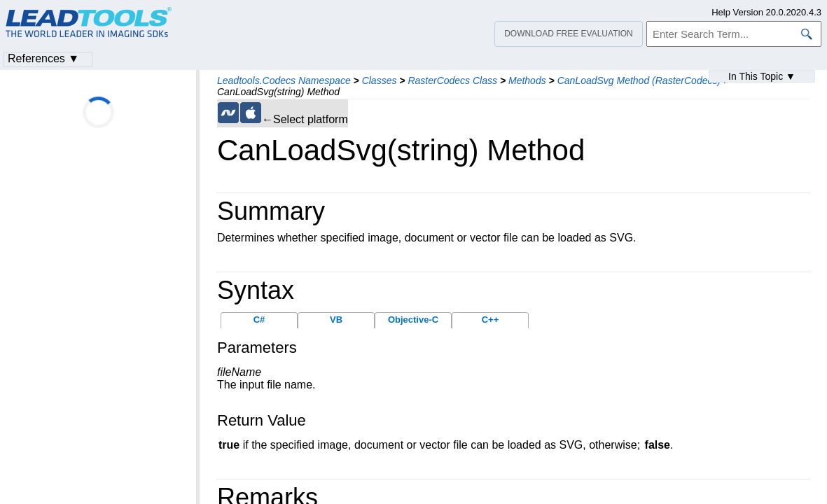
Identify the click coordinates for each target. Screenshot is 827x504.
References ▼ (43, 58)
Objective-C (413, 320)
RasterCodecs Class (452, 80)
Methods (527, 80)
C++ (491, 320)
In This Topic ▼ (762, 76)
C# (259, 320)
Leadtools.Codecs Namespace (284, 80)
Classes (380, 80)
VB (336, 320)
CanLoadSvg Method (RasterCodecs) (639, 80)
